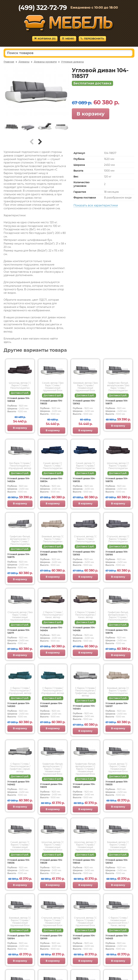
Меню (68, 39)
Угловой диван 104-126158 (51, 553)
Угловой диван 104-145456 (84, 629)
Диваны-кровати (45, 62)
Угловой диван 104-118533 (51, 402)
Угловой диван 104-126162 (84, 402)
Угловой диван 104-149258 (51, 705)
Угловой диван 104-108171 (117, 402)
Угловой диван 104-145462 (19, 783)
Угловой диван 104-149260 (19, 705)
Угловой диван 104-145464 (84, 707)
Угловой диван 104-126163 (117, 861)
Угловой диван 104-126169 (51, 937)
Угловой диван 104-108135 (84, 480)
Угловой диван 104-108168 (19, 400)
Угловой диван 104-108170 (117, 480)
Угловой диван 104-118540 (84, 861)
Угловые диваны (73, 62)
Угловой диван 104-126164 (19, 937)
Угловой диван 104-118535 (117, 783)
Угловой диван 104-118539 (51, 861)
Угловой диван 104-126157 (117, 705)
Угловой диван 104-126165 (84, 553)
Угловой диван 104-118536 (19, 861)
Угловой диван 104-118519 (51, 786)
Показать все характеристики (96, 205)
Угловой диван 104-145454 (51, 629)
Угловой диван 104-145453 (117, 937)
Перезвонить (92, 39)
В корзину (91, 114)
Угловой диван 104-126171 (19, 631)
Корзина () (45, 39)
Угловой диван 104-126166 (117, 553)
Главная (9, 62)
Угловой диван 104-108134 (51, 480)
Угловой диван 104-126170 (84, 937)
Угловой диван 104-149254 (19, 480)
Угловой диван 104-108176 (117, 631)
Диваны (24, 62)
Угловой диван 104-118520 (84, 786)
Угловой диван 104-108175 (19, 556)
